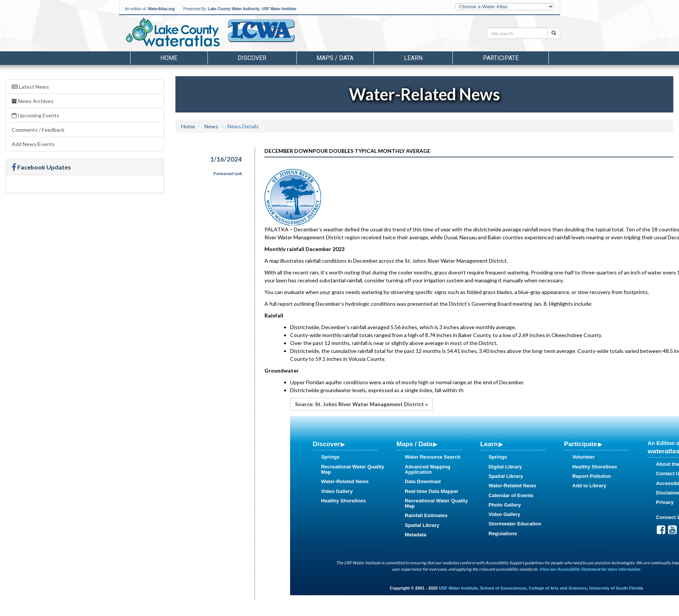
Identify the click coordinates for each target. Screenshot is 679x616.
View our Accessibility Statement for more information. (590, 569)
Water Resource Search (433, 457)
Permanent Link (228, 174)
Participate (581, 444)
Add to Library (589, 486)
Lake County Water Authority (234, 9)
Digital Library (505, 467)
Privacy (665, 502)
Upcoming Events (35, 115)
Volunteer (584, 457)
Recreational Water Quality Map (353, 469)
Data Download (423, 481)
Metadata (416, 535)
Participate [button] (501, 58)
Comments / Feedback (38, 130)
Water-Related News (345, 481)
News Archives (33, 101)
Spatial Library (422, 525)
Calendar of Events (511, 495)
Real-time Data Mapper (432, 491)
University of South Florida (616, 588)
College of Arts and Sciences (558, 588)
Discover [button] (252, 58)
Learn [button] (413, 58)
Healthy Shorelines (343, 501)
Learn (489, 444)
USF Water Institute (279, 9)
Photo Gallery (505, 505)
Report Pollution (592, 476)
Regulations (503, 534)
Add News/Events (33, 144)
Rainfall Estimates (426, 515)
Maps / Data (414, 444)
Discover (326, 444)
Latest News (30, 87)
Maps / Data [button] (335, 58)
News (211, 126)
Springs (330, 457)
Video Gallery (337, 491)
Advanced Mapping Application (428, 469)
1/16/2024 (226, 159)
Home (169, 58)
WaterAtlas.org (161, 9)
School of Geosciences (503, 588)
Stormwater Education (515, 524)
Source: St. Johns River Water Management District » (361, 404)
